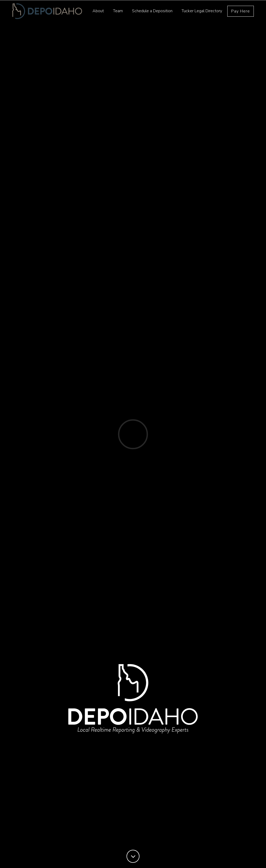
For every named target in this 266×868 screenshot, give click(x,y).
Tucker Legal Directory (202, 13)
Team (118, 13)
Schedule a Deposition (152, 13)
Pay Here (241, 13)
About (98, 13)
